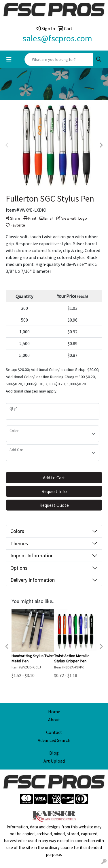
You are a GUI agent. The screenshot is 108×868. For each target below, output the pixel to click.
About (54, 720)
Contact (54, 732)
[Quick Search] (59, 59)
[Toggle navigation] (9, 59)
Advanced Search (54, 740)
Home (54, 712)
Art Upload (54, 761)
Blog (54, 753)
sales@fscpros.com (57, 38)
